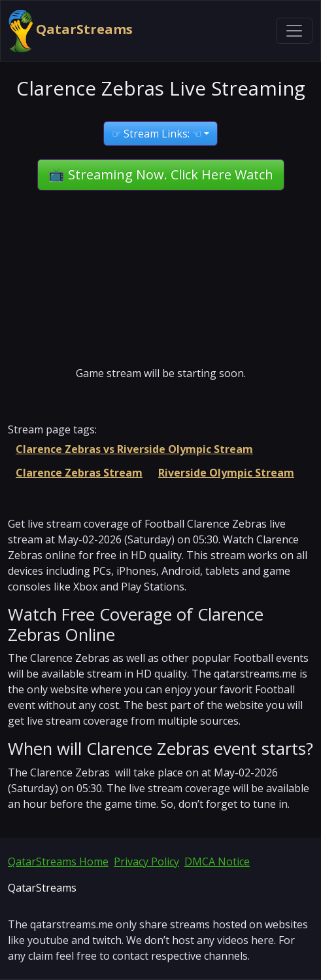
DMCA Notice (217, 862)
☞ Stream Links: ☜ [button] (157, 134)
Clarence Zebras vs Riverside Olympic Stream (134, 449)
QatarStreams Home (58, 862)
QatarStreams (71, 31)
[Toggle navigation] (294, 31)
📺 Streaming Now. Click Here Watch (161, 174)
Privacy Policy (146, 862)
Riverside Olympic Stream (226, 473)
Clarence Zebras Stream (79, 473)
